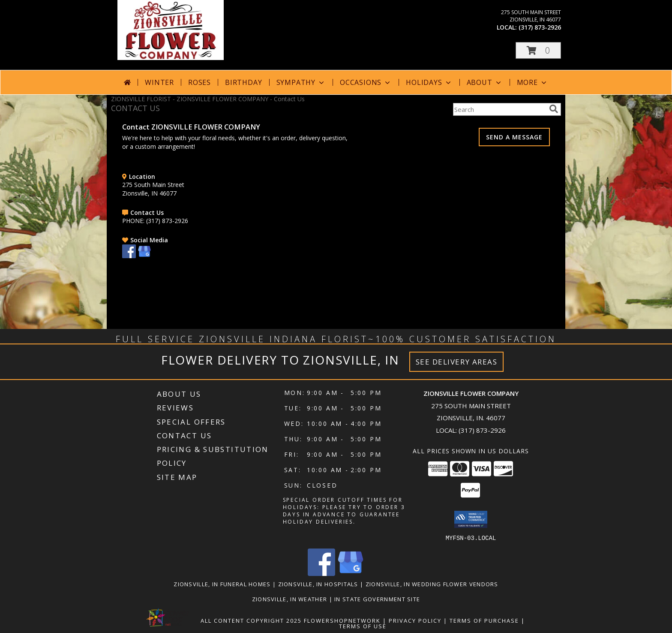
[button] (538, 50)
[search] (554, 109)
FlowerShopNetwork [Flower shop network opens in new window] (342, 620)
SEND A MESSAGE (514, 137)
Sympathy (301, 82)
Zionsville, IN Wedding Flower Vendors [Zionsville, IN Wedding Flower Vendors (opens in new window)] (432, 584)
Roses (199, 82)
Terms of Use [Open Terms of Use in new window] (363, 626)
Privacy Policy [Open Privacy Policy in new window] (415, 620)
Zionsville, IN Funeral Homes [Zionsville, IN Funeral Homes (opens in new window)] (222, 584)
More (532, 82)
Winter (159, 82)
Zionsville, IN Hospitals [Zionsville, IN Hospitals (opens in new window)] (318, 584)
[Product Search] (499, 109)
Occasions (366, 82)
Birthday (243, 82)
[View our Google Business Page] (144, 256)
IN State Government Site (377, 599)
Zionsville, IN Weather (290, 599)
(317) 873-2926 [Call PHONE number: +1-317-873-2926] (167, 221)
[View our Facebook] (129, 256)
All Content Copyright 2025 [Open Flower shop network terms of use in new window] (251, 620)
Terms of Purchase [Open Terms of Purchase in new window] (484, 620)
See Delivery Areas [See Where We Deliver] (457, 362)
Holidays (429, 82)
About (485, 82)
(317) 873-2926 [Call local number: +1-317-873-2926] (540, 27)
